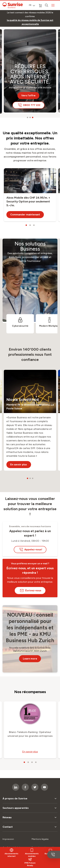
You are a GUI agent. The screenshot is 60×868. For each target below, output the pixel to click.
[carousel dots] (28, 117)
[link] (30, 22)
